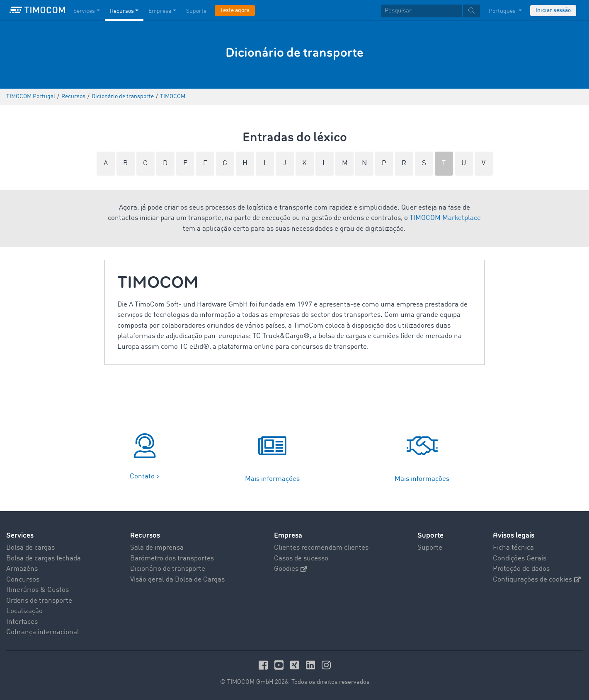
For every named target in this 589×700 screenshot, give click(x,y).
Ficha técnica (513, 548)
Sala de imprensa (157, 548)
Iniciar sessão (553, 10)
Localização (24, 611)
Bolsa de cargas (30, 548)
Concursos (23, 580)
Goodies (291, 569)
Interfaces (22, 622)
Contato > (145, 477)
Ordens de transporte (39, 601)
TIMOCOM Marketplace (445, 218)
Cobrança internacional (43, 632)
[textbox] (431, 11)
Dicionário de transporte (168, 569)
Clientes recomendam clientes (321, 548)
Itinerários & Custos (38, 590)
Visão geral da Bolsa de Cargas (177, 580)
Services (20, 535)
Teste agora (235, 10)
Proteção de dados (521, 569)
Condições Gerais (520, 559)
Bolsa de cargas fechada (44, 559)
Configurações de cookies (537, 580)
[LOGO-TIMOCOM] (37, 10)
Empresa (288, 535)
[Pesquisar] (422, 11)
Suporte (430, 535)
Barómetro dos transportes (172, 559)
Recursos (145, 535)
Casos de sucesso (301, 559)
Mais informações (272, 479)
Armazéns (22, 569)
